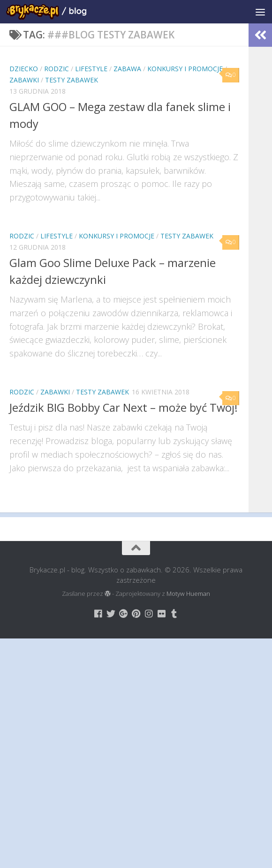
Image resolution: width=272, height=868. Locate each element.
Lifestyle (91, 69)
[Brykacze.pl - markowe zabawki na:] (98, 613)
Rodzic (57, 69)
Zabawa (127, 69)
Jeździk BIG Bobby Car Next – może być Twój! (124, 408)
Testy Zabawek (72, 80)
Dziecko (24, 69)
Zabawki (24, 80)
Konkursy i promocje (185, 69)
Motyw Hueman (188, 594)
